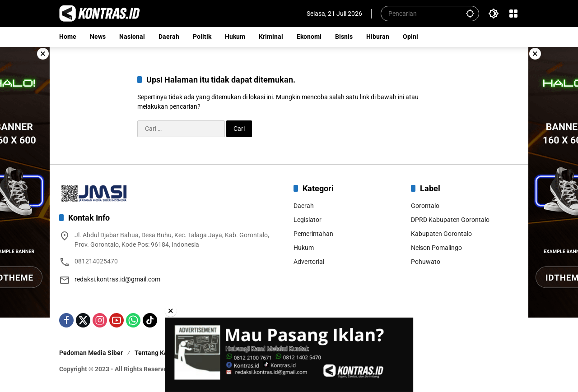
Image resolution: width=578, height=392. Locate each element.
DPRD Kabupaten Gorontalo (450, 220)
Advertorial (309, 262)
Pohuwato (426, 262)
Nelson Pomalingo (436, 248)
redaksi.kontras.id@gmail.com (117, 279)
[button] (470, 13)
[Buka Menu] (513, 14)
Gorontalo (425, 206)
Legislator (308, 220)
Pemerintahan (313, 234)
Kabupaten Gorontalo (441, 234)
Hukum (304, 248)
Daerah (304, 206)
